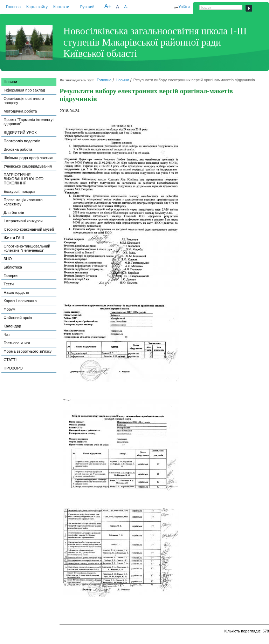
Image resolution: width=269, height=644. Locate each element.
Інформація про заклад (24, 90)
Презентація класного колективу (23, 202)
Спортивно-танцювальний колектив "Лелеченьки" (27, 248)
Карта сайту (37, 7)
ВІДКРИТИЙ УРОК (20, 133)
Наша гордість (16, 292)
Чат (7, 334)
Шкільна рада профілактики (28, 158)
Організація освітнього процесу (24, 101)
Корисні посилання (20, 301)
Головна (13, 7)
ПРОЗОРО (13, 368)
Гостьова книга (17, 343)
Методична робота (20, 111)
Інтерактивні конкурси (23, 221)
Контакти (61, 7)
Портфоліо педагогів (22, 141)
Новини (10, 82)
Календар (12, 326)
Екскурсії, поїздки (19, 191)
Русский (87, 7)
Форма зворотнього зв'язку (27, 351)
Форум (9, 309)
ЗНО (8, 259)
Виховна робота (18, 149)
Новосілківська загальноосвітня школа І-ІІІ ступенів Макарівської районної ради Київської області (155, 42)
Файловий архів (18, 318)
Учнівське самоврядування (28, 166)
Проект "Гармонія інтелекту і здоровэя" (29, 122)
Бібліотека (13, 267)
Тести (9, 284)
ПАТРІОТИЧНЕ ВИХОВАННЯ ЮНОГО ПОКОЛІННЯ (23, 179)
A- (126, 7)
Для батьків (14, 212)
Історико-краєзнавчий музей (29, 229)
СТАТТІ (10, 360)
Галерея (11, 276)
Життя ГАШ (14, 238)
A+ (108, 6)
